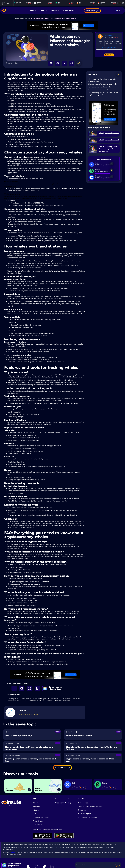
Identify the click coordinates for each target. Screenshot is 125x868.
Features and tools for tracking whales (102, 90)
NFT (34, 814)
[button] (118, 74)
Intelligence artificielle (41, 817)
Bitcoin (35, 803)
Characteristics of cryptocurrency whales (103, 84)
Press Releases (39, 821)
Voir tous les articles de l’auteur (29, 715)
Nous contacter (84, 803)
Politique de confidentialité (88, 817)
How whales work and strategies (100, 87)
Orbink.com (37, 825)
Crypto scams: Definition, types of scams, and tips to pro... (91, 760)
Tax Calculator (12, 788)
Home (17, 18)
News (33, 10)
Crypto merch (92, 11)
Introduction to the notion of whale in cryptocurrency (102, 80)
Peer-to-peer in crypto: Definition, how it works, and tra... (31, 760)
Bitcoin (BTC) (108, 35)
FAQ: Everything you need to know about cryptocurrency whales (103, 94)
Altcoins (36, 810)
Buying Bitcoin (68, 10)
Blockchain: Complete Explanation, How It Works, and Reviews (92, 748)
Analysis (55, 10)
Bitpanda (104, 783)
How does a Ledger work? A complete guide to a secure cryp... (108, 152)
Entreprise (82, 810)
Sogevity (13, 852)
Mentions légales (85, 814)
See (83, 788)
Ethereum (36, 807)
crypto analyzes (41, 788)
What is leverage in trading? (108, 134)
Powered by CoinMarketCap (109, 48)
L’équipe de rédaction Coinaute (90, 807)
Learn (43, 10)
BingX (74, 783)
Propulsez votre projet (64, 803)
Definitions (25, 18)
